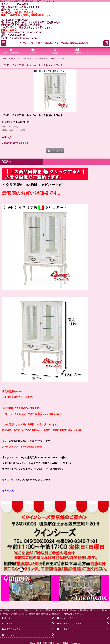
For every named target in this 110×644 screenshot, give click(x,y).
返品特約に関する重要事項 (15, 143)
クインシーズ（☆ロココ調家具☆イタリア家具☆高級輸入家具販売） (55, 43)
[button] (4, 43)
